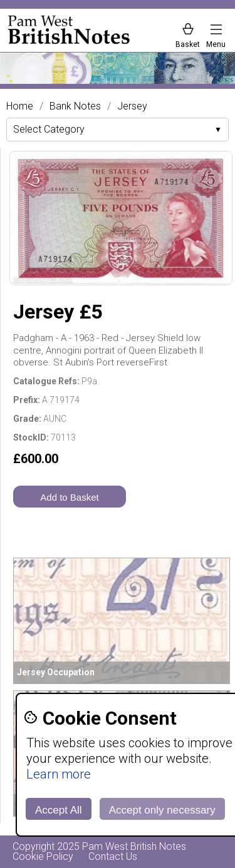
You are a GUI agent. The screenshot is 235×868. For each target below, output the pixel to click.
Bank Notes (75, 106)
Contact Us (113, 856)
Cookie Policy (43, 856)
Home (20, 106)
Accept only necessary (162, 810)
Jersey (132, 106)
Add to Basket (69, 497)
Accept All (59, 810)
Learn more (59, 774)
